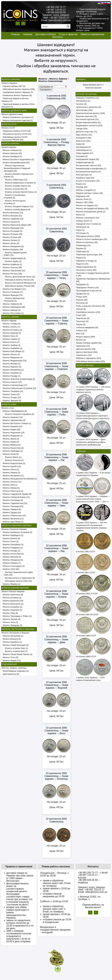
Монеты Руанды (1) (11, 376)
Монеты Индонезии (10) (13, 433)
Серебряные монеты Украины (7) (17, 92)
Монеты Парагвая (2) (12, 610)
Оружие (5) (81, 248)
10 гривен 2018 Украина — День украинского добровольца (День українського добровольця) (91, 442)
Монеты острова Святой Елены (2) (20, 192)
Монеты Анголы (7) (11, 327)
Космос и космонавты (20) (88, 181)
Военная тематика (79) (86, 116)
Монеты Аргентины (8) (12, 595)
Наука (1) (80, 230)
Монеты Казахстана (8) (13, 448)
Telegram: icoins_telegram (56, 15)
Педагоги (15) (82, 264)
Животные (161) (83, 141)
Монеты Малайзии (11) (13, 476)
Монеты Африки (9, 321)
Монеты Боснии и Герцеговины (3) (18, 159)
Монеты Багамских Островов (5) (17, 532)
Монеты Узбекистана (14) (14, 516)
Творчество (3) (83, 318)
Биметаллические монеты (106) (90, 113)
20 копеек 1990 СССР (86, 636)
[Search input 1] (54, 26)
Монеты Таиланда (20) (12, 506)
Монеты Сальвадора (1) (13, 566)
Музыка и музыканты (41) (88, 218)
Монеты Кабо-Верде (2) (13, 351)
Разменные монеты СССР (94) (16, 131)
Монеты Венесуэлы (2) (13, 604)
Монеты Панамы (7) (11, 563)
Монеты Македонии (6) (13, 246)
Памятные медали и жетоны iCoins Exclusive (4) (18, 105)
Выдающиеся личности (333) (89, 126)
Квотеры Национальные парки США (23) (18, 573)
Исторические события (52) (89, 165)
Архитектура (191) (84, 110)
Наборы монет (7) (84, 221)
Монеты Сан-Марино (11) (14, 289)
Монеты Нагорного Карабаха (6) (19, 414)
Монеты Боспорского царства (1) (17, 120)
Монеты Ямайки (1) (11, 584)
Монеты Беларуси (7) (12, 156)
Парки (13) (81, 258)
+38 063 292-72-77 (56, 7)
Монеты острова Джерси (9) (17, 210)
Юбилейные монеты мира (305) (90, 361)
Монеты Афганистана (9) (13, 420)
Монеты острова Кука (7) (16, 651)
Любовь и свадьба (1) (86, 190)
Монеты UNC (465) (85, 202)
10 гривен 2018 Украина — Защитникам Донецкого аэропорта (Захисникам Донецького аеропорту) (93, 416)
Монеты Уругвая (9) (11, 619)
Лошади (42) (82, 187)
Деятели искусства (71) (87, 132)
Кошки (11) (81, 184)
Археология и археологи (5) (89, 107)
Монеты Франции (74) (12, 295)
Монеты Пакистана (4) (12, 491)
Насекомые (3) (83, 227)
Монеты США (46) (10, 569)
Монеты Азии (8, 408)
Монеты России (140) (12, 274)
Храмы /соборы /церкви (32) (89, 343)
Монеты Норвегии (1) (12, 264)
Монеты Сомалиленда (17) (14, 385)
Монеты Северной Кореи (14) (16, 497)
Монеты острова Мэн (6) (15, 189)
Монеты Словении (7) (12, 292)
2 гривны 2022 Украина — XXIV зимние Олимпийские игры (90, 679)
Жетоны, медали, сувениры (14, 668)
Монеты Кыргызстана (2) (13, 463)
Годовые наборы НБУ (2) (13, 86)
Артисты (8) (81, 104)
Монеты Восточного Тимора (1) (16, 423)
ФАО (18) (80, 334)
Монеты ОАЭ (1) (10, 485)
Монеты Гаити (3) (10, 541)
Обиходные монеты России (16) (19, 280)
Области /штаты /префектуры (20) (92, 239)
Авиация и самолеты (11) (87, 98)
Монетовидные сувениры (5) (15, 671)
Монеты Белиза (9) (11, 538)
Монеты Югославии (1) (13, 313)
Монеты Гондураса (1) (12, 548)
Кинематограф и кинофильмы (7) (91, 169)
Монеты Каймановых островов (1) (20, 183)
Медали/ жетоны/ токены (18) (89, 193)
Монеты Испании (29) (12, 234)
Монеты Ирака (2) (10, 442)
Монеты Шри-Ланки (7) (13, 522)
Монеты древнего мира (12, 114)
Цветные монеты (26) (86, 349)
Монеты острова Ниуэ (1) (16, 648)
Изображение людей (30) (87, 159)
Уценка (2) (81, 324)
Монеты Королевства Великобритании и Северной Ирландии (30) (17, 168)
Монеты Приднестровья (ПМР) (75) (15, 254)
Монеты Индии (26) (11, 429)
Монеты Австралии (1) (12, 636)
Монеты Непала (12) (12, 482)
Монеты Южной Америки (13, 591)
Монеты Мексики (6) (11, 557)
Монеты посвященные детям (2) (91, 212)
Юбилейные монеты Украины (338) (18, 89)
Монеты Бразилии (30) (12, 601)
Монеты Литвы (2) (10, 243)
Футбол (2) (81, 340)
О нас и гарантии (68, 34)
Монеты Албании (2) (11, 150)
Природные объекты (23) (87, 288)
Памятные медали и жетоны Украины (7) (15, 100)
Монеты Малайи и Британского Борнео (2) (19, 175)
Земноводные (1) (84, 150)
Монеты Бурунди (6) (11, 333)
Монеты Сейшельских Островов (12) (19, 388)
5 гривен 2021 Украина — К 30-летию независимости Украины (93, 474)
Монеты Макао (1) (13, 457)
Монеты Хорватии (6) (12, 304)
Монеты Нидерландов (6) (14, 258)
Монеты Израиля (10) (12, 426)
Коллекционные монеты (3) (88, 172)
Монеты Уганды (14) (11, 397)
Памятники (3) (82, 252)
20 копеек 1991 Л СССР (87, 594)
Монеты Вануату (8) (11, 639)
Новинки (28, 34)
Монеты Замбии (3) (11, 345)
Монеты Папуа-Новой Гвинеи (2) (17, 654)
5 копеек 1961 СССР (86, 572)
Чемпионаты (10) (84, 355)
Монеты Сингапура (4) (12, 500)
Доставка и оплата (46, 34)
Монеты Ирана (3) (10, 439)
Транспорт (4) (82, 321)
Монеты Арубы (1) (13, 261)
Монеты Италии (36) (11, 237)
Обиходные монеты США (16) (18, 581)
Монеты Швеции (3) (11, 310)
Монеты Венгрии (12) (12, 216)
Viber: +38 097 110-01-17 (56, 18)
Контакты (58, 37)
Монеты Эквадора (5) (12, 625)
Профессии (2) (83, 294)
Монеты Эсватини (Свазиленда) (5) (18, 379)
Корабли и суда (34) (85, 178)
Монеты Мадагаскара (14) (14, 361)
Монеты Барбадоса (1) (12, 535)
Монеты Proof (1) (84, 199)
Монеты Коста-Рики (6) (13, 554)
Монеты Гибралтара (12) (16, 180)
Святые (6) (81, 309)
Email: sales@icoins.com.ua (56, 20)
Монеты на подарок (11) (87, 205)
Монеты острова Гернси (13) (17, 186)
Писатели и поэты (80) (86, 270)
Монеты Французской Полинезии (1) (14, 300)
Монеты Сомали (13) (12, 382)
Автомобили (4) (83, 101)
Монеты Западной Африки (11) (19, 206)
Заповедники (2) (83, 147)
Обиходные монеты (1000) (88, 236)
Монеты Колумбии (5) (12, 607)
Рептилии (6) (82, 303)
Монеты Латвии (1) (11, 240)
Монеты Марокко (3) (11, 367)
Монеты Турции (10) (11, 512)
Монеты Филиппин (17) (13, 519)
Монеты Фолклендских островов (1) (15, 202)
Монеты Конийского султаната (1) (17, 117)
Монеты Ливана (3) (11, 473)
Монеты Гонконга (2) (14, 460)
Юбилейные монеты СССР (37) (17, 134)
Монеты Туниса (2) (11, 394)
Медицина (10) (83, 196)
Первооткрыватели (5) (86, 267)
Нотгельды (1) (82, 233)
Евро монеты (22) (84, 135)
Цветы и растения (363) (87, 352)
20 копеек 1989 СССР (86, 656)
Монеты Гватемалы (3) (13, 545)
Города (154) (82, 129)
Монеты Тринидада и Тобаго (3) (17, 616)
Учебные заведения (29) (87, 327)
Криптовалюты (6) (10, 674)
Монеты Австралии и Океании (15, 633)
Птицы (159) (82, 297)
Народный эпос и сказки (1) (89, 224)
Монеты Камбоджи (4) (12, 451)
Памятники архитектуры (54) (89, 255)
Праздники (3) (82, 284)
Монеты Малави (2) (11, 364)
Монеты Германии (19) (12, 219)
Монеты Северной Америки (14, 529)
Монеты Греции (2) (11, 222)
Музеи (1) (80, 215)
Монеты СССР (8, 128)
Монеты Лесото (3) (11, 354)
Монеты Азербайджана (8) (14, 411)
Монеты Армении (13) (12, 417)
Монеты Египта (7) (11, 342)
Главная (15, 34)
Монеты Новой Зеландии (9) (15, 645)
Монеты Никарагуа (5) (12, 560)
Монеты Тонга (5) (10, 657)
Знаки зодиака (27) (85, 153)
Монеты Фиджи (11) (11, 660)
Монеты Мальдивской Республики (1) (19, 479)
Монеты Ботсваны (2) (12, 330)
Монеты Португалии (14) (13, 271)
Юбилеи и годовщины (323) (89, 358)
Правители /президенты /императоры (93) (93, 280)
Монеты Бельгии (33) (12, 153)
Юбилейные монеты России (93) (19, 286)
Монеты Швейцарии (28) (13, 307)
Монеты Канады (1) (11, 551)
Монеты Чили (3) (10, 622)
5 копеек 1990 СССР (86, 552)
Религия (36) (82, 300)
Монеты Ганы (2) (10, 336)
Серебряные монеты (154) (88, 312)
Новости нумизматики (92, 34)
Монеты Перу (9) (10, 613)
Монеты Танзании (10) (12, 391)
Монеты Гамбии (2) (11, 339)
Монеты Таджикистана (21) (15, 503)
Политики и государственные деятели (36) (93, 274)
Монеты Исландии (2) (12, 231)
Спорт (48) (81, 315)
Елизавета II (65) (84, 138)
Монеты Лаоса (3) (10, 469)
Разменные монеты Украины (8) (17, 95)
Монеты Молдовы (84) (12, 249)
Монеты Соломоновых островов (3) (15, 196)
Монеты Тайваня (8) (11, 509)
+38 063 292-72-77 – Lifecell (93, 873)
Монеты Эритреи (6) (11, 401)
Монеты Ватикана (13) (12, 213)
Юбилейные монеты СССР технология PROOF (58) (15, 138)
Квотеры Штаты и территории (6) (19, 578)
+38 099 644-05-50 (56, 12)
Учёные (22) (82, 331)
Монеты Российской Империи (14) (20, 283)
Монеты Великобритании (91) (16, 163)
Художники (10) (83, 346)
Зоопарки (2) (82, 156)
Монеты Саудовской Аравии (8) (17, 494)
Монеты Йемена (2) (11, 445)
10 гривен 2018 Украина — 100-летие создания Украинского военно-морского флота (93, 390)
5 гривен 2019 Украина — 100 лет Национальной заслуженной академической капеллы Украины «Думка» (92, 527)
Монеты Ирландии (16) (13, 228)
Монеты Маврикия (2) (12, 357)
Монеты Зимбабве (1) (12, 348)
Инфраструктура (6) (85, 162)
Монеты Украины (9, 83)
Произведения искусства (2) (89, 291)
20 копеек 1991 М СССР (87, 614)
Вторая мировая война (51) (88, 122)
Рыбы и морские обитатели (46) (90, 306)
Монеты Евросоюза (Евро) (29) (16, 225)
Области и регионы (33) (87, 242)
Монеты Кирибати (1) (12, 642)
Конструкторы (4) (84, 175)
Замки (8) (80, 144)
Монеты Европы (9, 147)
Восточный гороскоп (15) (87, 119)
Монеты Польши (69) (12, 267)
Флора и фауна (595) (86, 337)
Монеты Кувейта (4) (11, 466)
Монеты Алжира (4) (11, 324)
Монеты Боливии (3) (11, 598)
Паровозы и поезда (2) (86, 261)
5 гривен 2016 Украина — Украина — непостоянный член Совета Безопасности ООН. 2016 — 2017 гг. (93, 499)
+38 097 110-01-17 (56, 10)
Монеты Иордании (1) (12, 436)
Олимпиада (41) (83, 245)
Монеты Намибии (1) (12, 373)
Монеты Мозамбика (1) (13, 370)
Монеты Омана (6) (11, 488)
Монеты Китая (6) (10, 454)
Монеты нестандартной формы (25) (92, 208)
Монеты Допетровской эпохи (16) (19, 277)
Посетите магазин (93, 88)
